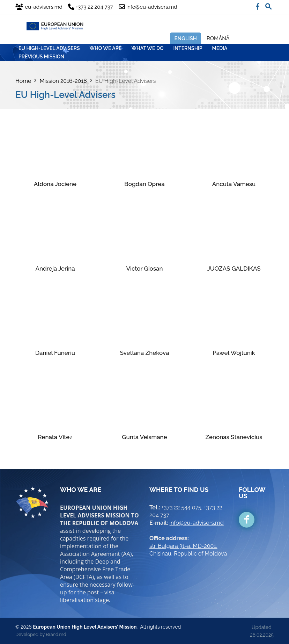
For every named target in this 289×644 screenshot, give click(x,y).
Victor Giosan (145, 269)
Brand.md (56, 634)
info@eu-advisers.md (197, 523)
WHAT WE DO (148, 48)
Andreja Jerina (55, 269)
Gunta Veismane (144, 437)
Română (218, 38)
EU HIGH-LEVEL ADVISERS (49, 48)
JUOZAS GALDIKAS (234, 269)
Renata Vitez (55, 437)
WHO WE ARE (106, 48)
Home (23, 81)
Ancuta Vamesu (234, 184)
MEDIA (220, 48)
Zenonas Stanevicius (234, 437)
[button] (268, 5)
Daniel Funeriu (55, 353)
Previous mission (41, 57)
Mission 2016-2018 (63, 81)
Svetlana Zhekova (145, 353)
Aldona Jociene (55, 184)
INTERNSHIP (188, 48)
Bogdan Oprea (144, 184)
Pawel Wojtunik (234, 353)
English (186, 38)
